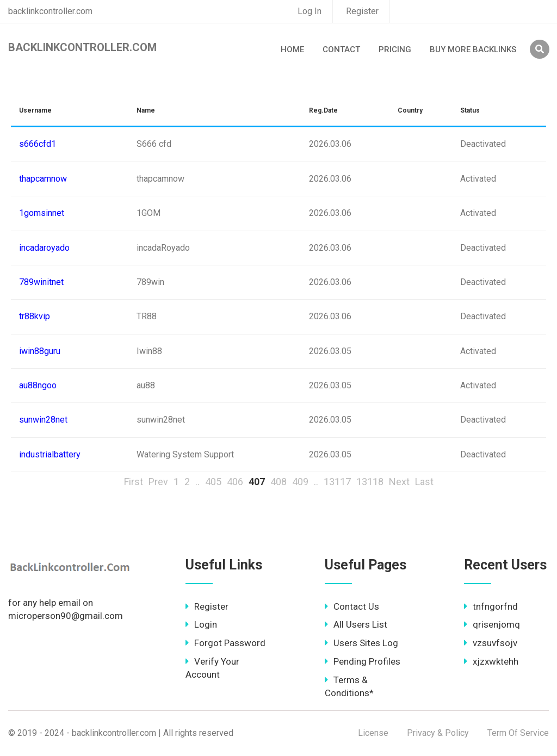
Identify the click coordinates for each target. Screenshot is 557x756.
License (373, 733)
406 (235, 482)
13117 (337, 482)
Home (292, 49)
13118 (370, 482)
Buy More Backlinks (473, 49)
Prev (158, 482)
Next (399, 482)
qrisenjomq (492, 624)
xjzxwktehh (491, 661)
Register (362, 11)
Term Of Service (518, 733)
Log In (310, 11)
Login (201, 624)
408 (278, 482)
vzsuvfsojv (491, 643)
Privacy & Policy (438, 733)
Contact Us (352, 606)
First (134, 482)
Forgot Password (225, 643)
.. (197, 482)
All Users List (356, 624)
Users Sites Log (361, 643)
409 (300, 482)
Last (424, 482)
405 (213, 482)
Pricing (395, 49)
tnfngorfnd (491, 606)
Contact (341, 49)
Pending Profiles (363, 661)
